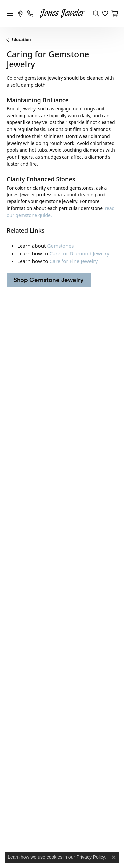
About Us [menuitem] (16, 680)
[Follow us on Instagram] (70, 746)
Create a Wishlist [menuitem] (24, 706)
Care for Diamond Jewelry (79, 253)
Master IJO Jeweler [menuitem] (26, 697)
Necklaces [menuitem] (17, 563)
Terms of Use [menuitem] (21, 634)
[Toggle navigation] (10, 13)
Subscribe (99, 366)
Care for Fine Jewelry (73, 261)
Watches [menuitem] (16, 589)
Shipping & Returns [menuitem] (27, 643)
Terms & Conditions (78, 835)
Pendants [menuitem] (17, 555)
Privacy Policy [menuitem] (21, 626)
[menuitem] (34, 786)
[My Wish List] (105, 13)
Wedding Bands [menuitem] (23, 520)
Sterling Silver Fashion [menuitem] (30, 572)
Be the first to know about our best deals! (62, 348)
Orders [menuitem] (14, 617)
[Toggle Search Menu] (96, 13)
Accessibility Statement (62, 844)
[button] (62, 403)
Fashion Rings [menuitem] (21, 529)
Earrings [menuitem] (16, 546)
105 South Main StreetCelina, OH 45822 (30, 470)
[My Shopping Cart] (114, 13)
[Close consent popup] (114, 857)
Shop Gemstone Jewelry (49, 280)
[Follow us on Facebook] (54, 746)
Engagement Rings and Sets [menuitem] (36, 512)
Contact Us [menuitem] (18, 672)
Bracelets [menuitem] (16, 538)
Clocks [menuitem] (13, 580)
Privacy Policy (41, 835)
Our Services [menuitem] (20, 689)
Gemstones (61, 246)
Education (21, 40)
